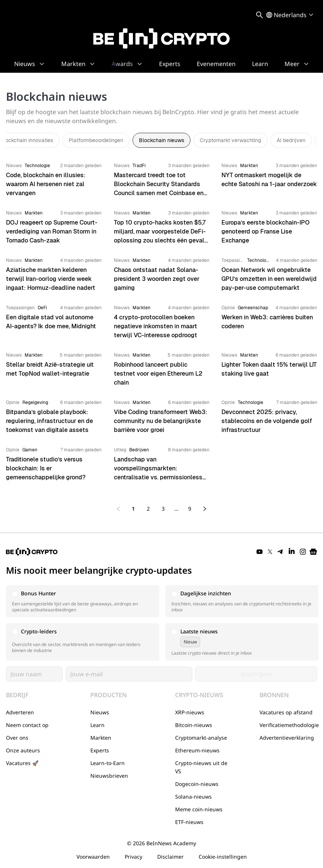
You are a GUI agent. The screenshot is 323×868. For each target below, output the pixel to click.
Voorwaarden (93, 857)
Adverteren (20, 712)
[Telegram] (280, 552)
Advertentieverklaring (287, 738)
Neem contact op (27, 725)
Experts (100, 750)
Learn (97, 725)
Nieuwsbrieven (109, 776)
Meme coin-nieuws (199, 809)
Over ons (17, 738)
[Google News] (313, 552)
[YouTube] (260, 552)
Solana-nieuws (193, 797)
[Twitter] (270, 552)
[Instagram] (303, 552)
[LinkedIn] (292, 552)
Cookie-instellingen (223, 857)
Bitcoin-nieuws (194, 725)
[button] (83, 601)
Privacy (133, 857)
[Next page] (205, 509)
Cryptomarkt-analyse (201, 738)
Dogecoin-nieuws (197, 784)
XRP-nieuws (190, 712)
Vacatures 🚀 (22, 763)
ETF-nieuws (189, 822)
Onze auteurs (23, 750)
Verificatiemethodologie (289, 725)
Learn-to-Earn (108, 763)
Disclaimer (170, 857)
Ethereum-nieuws (197, 750)
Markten (101, 738)
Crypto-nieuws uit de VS (201, 767)
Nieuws (100, 712)
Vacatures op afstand (286, 712)
